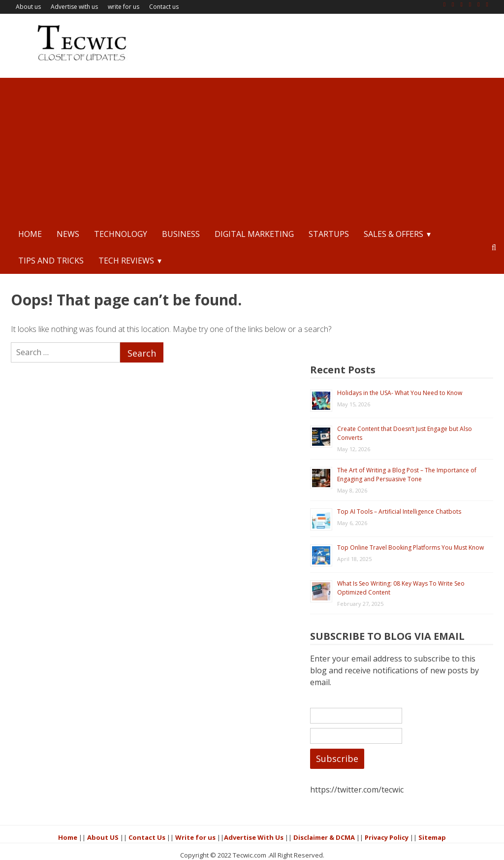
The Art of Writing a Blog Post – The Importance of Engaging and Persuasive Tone (428, 411)
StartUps (329, 234)
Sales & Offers (394, 234)
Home (30, 234)
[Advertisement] (252, 147)
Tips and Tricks (51, 261)
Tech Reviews (126, 261)
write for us (124, 7)
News (68, 234)
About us (28, 7)
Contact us (164, 7)
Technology (121, 234)
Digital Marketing (254, 234)
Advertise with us (74, 7)
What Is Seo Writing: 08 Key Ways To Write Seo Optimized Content (430, 539)
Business (181, 234)
